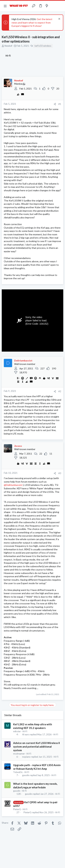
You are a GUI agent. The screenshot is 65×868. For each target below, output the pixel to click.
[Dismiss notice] (59, 19)
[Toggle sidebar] (54, 6)
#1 (60, 104)
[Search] (60, 6)
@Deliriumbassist (13, 485)
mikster (17, 731)
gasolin (26, 775)
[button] (5, 6)
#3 (60, 473)
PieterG (17, 809)
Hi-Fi (25, 731)
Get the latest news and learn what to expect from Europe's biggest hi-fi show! (32, 22)
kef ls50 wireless (43, 46)
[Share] (55, 104)
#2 (60, 391)
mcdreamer (19, 754)
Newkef (8, 46)
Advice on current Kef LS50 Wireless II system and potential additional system (36, 747)
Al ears (26, 735)
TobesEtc (18, 772)
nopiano (26, 757)
